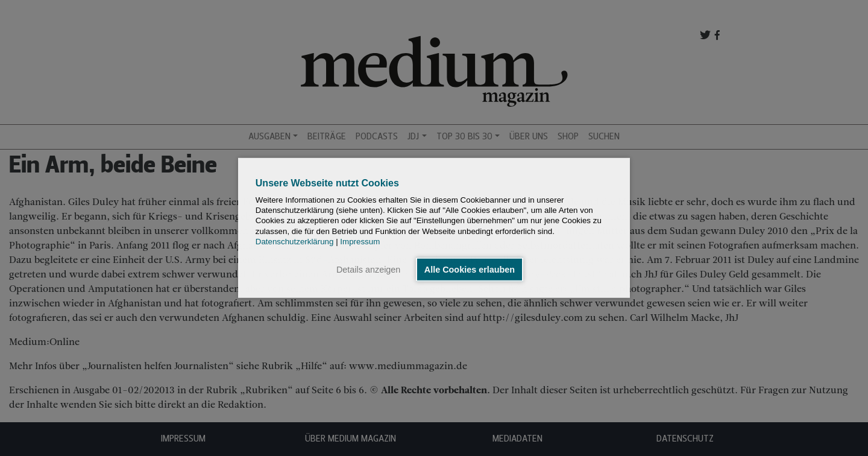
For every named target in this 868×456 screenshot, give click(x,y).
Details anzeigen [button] (368, 270)
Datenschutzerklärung (295, 242)
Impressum (360, 242)
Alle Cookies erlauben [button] (470, 270)
